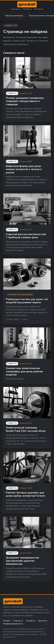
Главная (7, 621)
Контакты (39, 9)
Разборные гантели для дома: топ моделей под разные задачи (27, 301)
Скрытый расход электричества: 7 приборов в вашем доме (26, 236)
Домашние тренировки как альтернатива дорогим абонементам (23, 561)
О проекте (16, 9)
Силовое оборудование (20, 294)
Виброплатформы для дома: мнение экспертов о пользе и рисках (24, 169)
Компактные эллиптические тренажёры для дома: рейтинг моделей (25, 371)
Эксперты (27, 9)
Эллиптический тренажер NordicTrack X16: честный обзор (26, 429)
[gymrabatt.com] (27, 5)
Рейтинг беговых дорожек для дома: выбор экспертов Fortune (25, 494)
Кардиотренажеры (14, 16)
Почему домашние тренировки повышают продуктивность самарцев (25, 101)
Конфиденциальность (13, 624)
